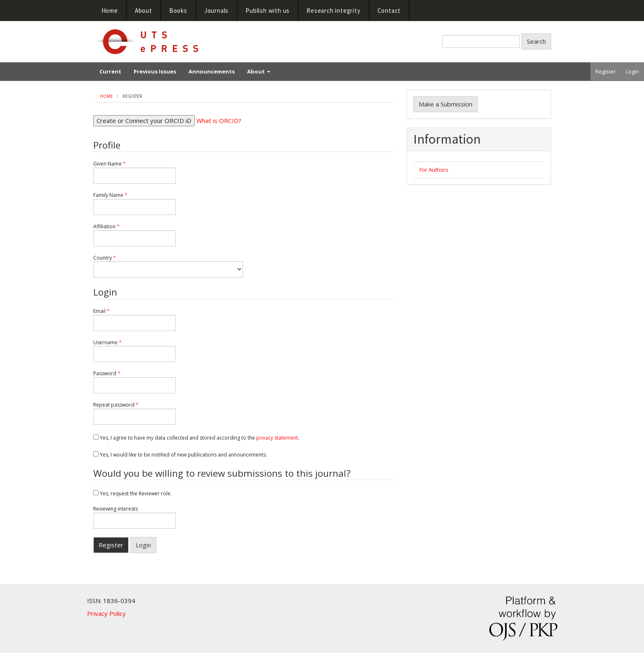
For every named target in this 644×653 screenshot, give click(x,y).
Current (110, 71)
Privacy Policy (106, 613)
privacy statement (277, 438)
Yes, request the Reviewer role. (132, 493)
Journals (216, 11)
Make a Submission (446, 104)
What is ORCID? (219, 121)
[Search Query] (481, 41)
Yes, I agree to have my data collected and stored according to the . (196, 438)
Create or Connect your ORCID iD (144, 121)
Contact (389, 11)
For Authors (434, 170)
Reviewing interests (134, 517)
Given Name (134, 172)
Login (632, 71)
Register (606, 71)
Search (536, 41)
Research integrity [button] (333, 11)
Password (134, 382)
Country (168, 266)
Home (110, 11)
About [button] (144, 11)
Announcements (212, 71)
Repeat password (134, 413)
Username (134, 351)
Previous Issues (155, 71)
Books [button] (178, 11)
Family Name (134, 203)
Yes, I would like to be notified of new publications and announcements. (180, 455)
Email (134, 319)
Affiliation (134, 235)
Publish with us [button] (268, 11)
